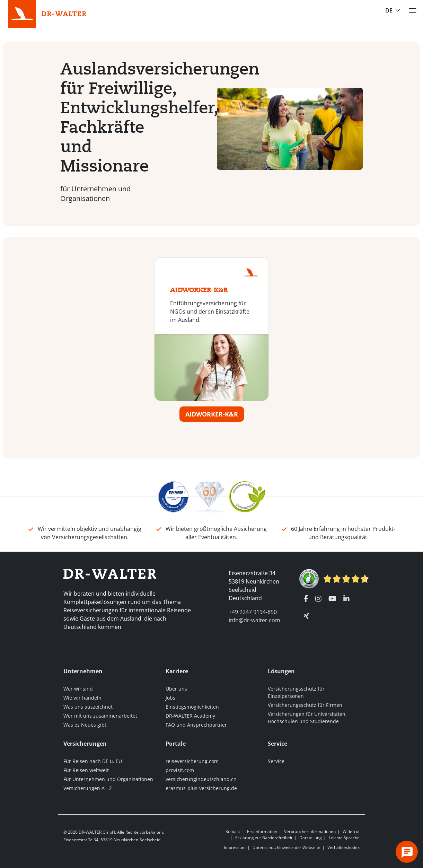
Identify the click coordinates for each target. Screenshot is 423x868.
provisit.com (180, 770)
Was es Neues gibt (85, 725)
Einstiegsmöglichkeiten (192, 707)
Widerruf (351, 831)
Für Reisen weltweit (86, 770)
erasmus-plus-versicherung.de (201, 788)
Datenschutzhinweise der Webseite (287, 847)
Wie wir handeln (82, 698)
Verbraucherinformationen (310, 831)
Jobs (170, 698)
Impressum (235, 847)
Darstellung (311, 838)
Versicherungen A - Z (88, 788)
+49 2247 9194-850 (253, 612)
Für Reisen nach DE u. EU (93, 761)
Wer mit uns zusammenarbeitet (100, 716)
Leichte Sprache (344, 838)
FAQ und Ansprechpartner (196, 725)
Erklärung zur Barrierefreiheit (264, 838)
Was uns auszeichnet (88, 707)
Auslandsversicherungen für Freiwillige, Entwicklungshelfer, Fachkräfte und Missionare (120, 117)
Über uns (176, 689)
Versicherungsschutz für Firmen (305, 705)
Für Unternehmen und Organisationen (108, 779)
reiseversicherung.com (192, 761)
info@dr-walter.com (254, 620)
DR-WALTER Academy (190, 716)
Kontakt (233, 831)
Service (276, 761)
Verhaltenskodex (343, 847)
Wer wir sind (78, 689)
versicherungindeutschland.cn (201, 779)
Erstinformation (262, 831)
